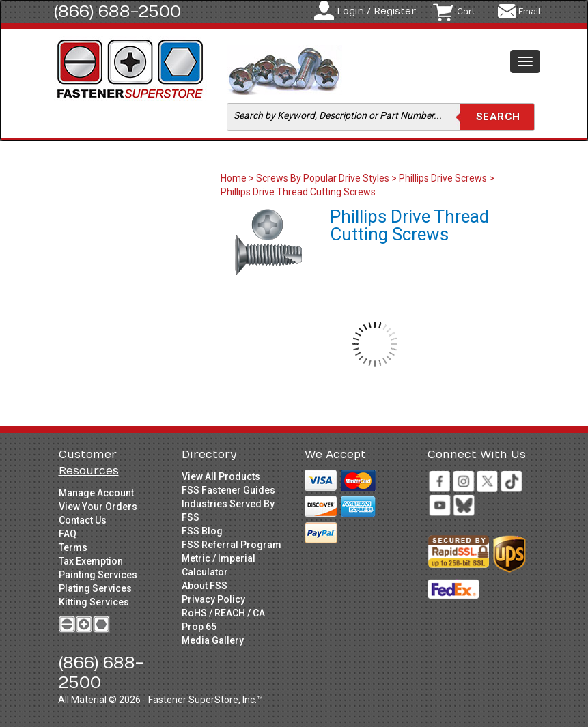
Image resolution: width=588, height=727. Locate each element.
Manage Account (96, 493)
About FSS (205, 586)
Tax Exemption (91, 561)
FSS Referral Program (232, 545)
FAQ (68, 534)
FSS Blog (202, 531)
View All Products (221, 476)
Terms (73, 547)
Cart (466, 12)
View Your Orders (98, 507)
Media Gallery (213, 640)
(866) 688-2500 (117, 12)
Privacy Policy (213, 599)
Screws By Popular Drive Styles (323, 178)
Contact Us (83, 520)
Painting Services (98, 575)
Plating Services (95, 588)
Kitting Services (94, 602)
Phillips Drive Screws (443, 178)
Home (235, 178)
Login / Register (376, 11)
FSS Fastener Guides (228, 490)
